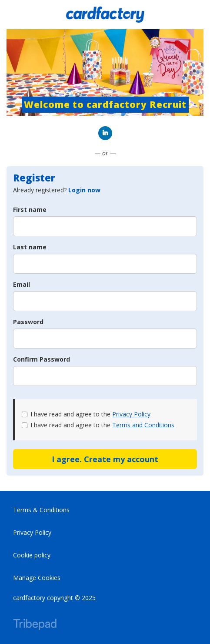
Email (22, 284)
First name (30, 210)
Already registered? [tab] (57, 190)
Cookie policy (32, 555)
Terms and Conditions (143, 425)
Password (28, 322)
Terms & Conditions (41, 510)
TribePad (35, 625)
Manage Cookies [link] (37, 578)
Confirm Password (42, 359)
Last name (30, 247)
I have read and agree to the (86, 414)
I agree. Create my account (105, 459)
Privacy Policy (131, 414)
